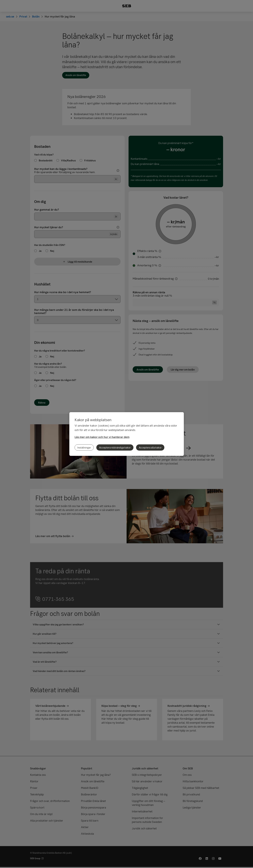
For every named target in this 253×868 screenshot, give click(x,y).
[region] (127, 434)
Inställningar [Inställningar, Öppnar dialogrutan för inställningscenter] (84, 447)
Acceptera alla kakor (150, 447)
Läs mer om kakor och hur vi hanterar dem (102, 437)
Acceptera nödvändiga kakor (115, 447)
